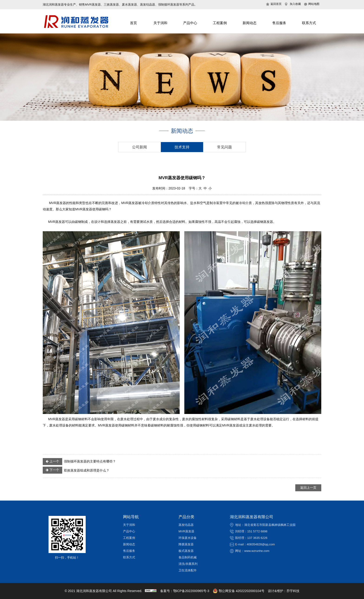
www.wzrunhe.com (257, 551)
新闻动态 (250, 23)
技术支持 (182, 147)
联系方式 (309, 23)
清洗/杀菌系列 (188, 564)
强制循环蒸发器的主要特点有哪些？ (79, 462)
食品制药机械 (188, 557)
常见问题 (224, 147)
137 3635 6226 (257, 538)
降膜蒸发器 (186, 544)
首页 (133, 23)
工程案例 (220, 23)
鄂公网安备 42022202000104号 (239, 591)
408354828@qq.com (261, 544)
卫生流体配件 (188, 570)
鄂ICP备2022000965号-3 (191, 591)
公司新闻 (140, 147)
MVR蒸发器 (186, 531)
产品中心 (190, 23)
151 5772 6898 (257, 531)
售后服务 (279, 23)
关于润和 (160, 23)
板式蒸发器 (186, 551)
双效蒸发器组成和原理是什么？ (76, 470)
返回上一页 (308, 488)
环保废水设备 (188, 538)
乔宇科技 (293, 591)
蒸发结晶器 (186, 525)
